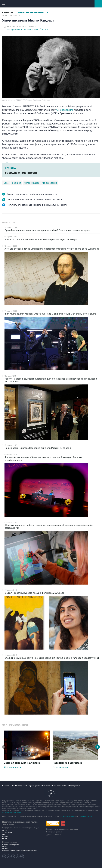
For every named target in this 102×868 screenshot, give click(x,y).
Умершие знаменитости (33, 13)
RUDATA (5, 849)
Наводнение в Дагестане (67, 763)
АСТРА (5, 838)
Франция (16, 183)
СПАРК (5, 831)
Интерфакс (51, 4)
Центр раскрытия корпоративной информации (20, 851)
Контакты (6, 786)
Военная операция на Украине (22, 763)
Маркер (5, 836)
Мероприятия (74, 786)
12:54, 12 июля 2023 (11, 15)
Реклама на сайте (59, 786)
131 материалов (60, 767)
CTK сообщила (65, 110)
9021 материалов (13, 767)
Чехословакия (50, 183)
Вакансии (46, 786)
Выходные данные (54, 832)
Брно (6, 183)
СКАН (4, 847)
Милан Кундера (32, 183)
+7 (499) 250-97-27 (87, 816)
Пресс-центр (34, 786)
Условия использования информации (62, 829)
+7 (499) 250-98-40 (68, 816)
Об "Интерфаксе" (20, 786)
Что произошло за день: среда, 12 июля (27, 29)
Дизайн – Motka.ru (54, 835)
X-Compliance (7, 833)
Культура (8, 13)
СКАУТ (5, 834)
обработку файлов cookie (12, 812)
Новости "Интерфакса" (11, 845)
